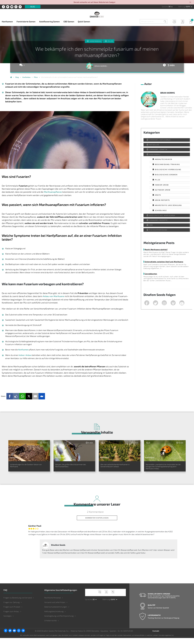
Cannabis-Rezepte (158, 220)
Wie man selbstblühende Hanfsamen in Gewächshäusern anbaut (118, 468)
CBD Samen (69, 21)
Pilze (110, 41)
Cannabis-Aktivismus (160, 140)
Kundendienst (173, 22)
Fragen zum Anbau (11, 617)
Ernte (158, 195)
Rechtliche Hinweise (53, 604)
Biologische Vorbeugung (168, 169)
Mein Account (182, 22)
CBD (151, 225)
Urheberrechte (50, 627)
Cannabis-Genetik (158, 149)
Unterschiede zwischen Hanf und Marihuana (164, 262)
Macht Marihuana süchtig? (156, 249)
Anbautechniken (164, 159)
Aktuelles (154, 145)
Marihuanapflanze (53, 192)
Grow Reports (162, 200)
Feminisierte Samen (26, 21)
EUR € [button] (188, 7)
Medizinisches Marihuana (162, 215)
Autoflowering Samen (49, 21)
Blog (33, 7)
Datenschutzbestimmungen (56, 613)
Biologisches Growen (166, 175)
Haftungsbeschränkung (54, 617)
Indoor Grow (162, 185)
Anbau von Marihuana (54, 296)
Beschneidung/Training (167, 164)
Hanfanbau (95, 41)
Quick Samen (84, 21)
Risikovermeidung (158, 230)
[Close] (190, 2)
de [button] (170, 7)
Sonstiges (7, 622)
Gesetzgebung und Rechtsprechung (59, 622)
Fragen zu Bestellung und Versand (18, 604)
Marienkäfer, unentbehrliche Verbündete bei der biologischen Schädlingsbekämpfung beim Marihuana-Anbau (164, 469)
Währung (182, 7)
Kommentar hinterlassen (97, 524)
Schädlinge (161, 210)
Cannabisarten (151, 274)
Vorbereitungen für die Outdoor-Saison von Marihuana (28, 466)
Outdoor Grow (163, 190)
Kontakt (156, 637)
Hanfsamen (7, 21)
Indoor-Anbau (25, 355)
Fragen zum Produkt (12, 613)
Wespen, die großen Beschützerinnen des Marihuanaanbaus (67, 468)
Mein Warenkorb (190, 22)
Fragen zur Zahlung (11, 608)
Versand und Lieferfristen (55, 608)
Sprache (165, 7)
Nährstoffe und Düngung (168, 205)
